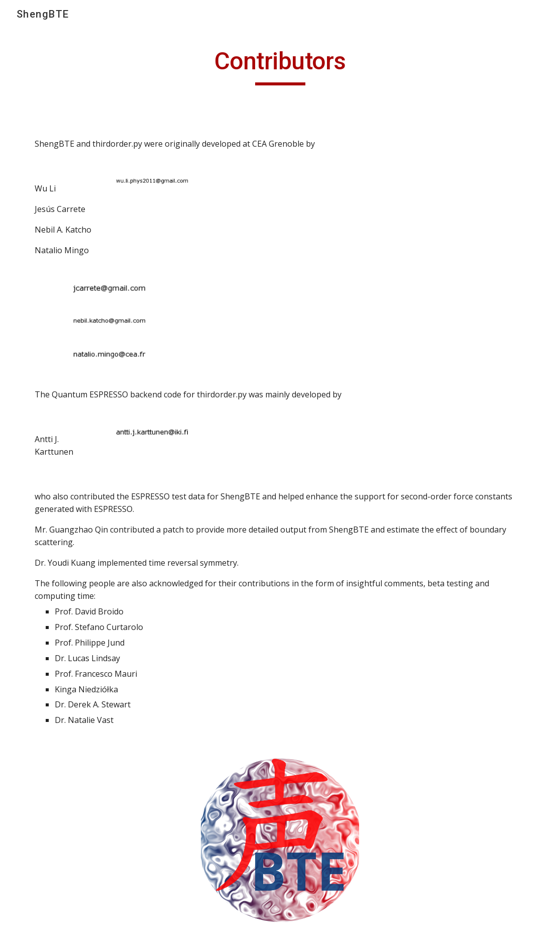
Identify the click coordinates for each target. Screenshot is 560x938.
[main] (280, 66)
